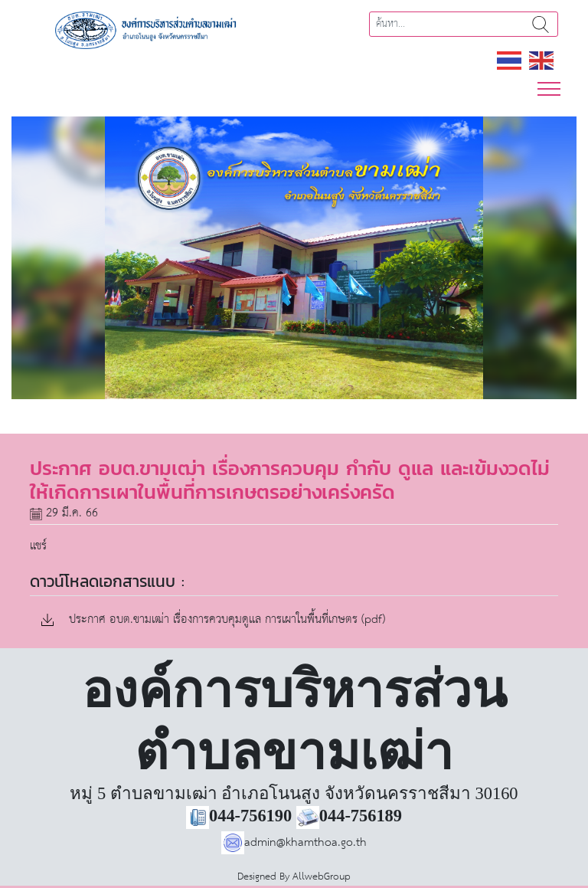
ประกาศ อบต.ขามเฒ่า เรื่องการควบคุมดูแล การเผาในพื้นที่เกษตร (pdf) (213, 620)
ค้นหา (541, 24)
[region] (294, 258)
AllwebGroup (322, 877)
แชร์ (38, 546)
